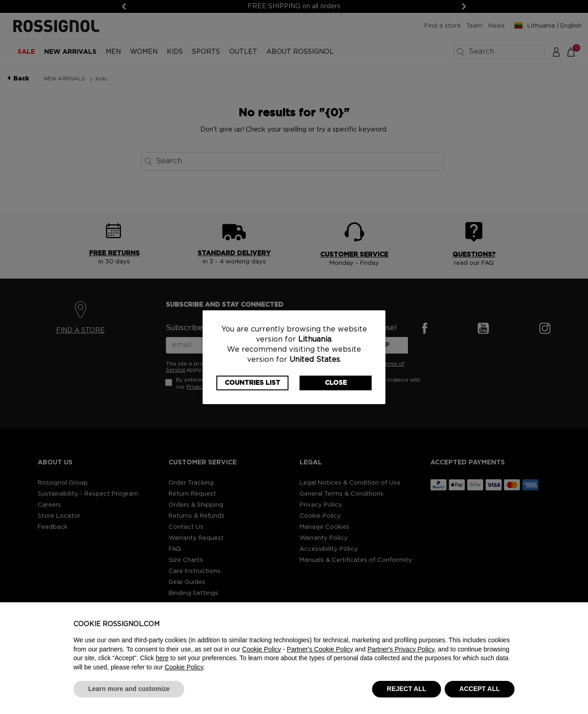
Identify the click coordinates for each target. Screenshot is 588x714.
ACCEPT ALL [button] (480, 689)
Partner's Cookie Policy (320, 649)
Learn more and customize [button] (129, 689)
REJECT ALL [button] (407, 689)
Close (336, 383)
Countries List (252, 383)
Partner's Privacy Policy (401, 649)
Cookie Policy (262, 649)
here (162, 658)
